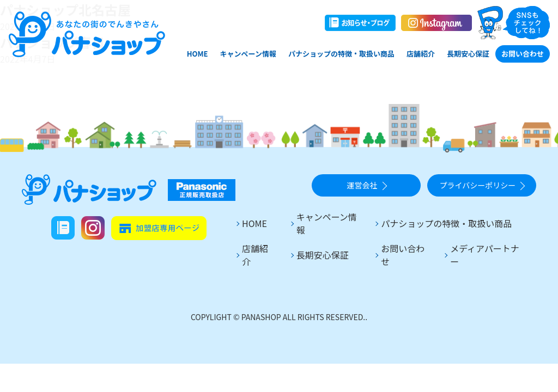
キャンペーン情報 (248, 54)
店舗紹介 (421, 54)
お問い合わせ (523, 54)
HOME (198, 54)
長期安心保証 (468, 54)
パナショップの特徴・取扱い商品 (341, 54)
